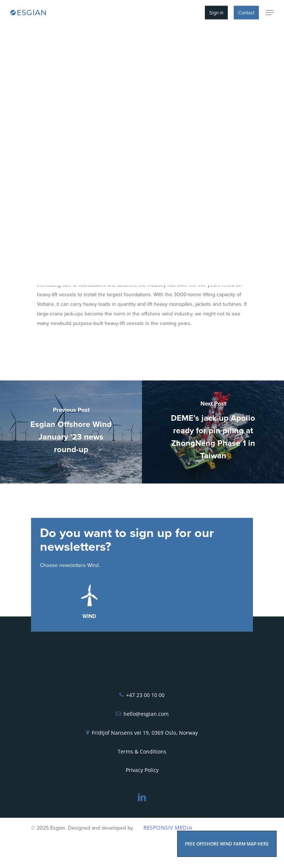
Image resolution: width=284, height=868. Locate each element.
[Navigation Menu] (270, 13)
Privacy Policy (142, 770)
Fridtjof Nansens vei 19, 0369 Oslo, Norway (145, 733)
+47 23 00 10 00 (145, 695)
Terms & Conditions (142, 751)
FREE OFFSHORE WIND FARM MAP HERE (227, 844)
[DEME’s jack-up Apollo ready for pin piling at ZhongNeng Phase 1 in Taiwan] (213, 432)
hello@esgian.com (146, 714)
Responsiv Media (168, 828)
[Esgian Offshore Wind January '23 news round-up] (71, 432)
